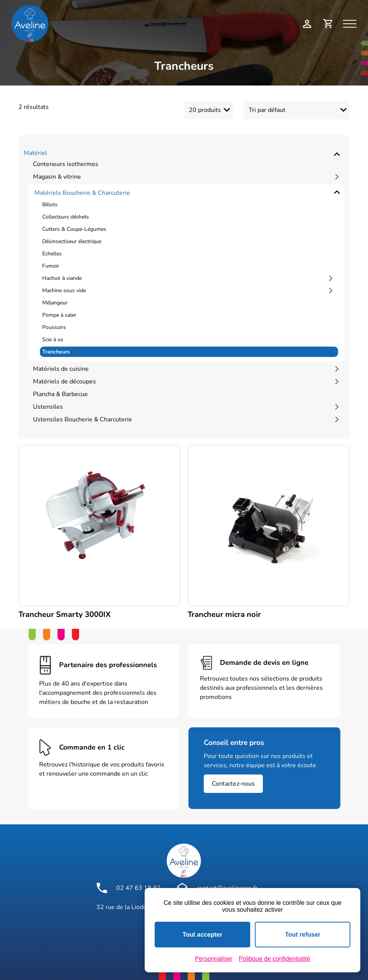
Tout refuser (303, 935)
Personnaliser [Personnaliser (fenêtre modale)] (214, 959)
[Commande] (297, 109)
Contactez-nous (233, 782)
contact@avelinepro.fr (217, 886)
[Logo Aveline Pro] (184, 859)
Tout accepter (202, 935)
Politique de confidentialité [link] (274, 959)
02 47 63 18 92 (129, 886)
